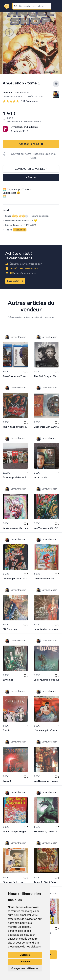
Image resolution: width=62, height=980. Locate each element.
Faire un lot (15, 281)
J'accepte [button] (25, 955)
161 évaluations (30, 101)
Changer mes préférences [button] (25, 968)
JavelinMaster (21, 93)
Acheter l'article (31, 144)
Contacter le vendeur (31, 169)
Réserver (31, 178)
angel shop (20, 230)
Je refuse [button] (25, 962)
